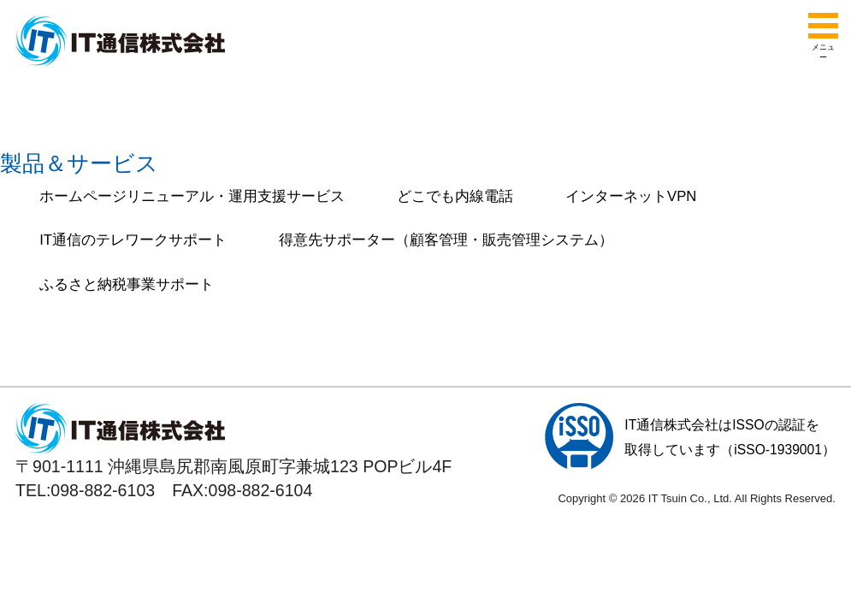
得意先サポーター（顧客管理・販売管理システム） (446, 240)
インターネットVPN (631, 196)
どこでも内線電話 (455, 196)
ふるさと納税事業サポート (127, 284)
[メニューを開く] (823, 26)
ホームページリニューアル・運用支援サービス (192, 196)
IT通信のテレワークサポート (133, 240)
